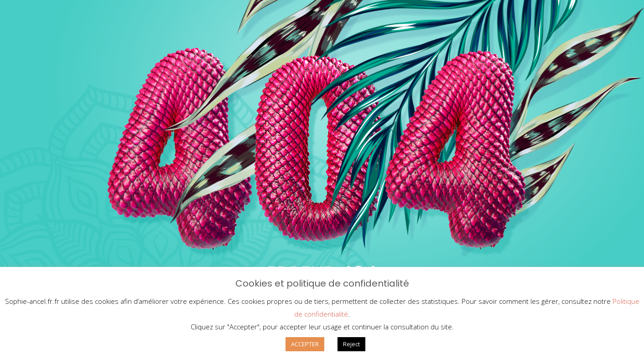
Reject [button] (351, 344)
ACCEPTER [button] (305, 344)
